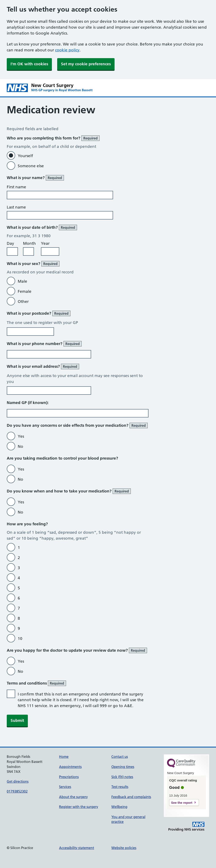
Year (45, 243)
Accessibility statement (77, 848)
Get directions (18, 781)
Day (10, 243)
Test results (120, 787)
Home (64, 757)
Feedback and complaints (131, 797)
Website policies (124, 848)
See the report (182, 803)
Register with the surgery (79, 807)
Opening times (123, 767)
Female (25, 291)
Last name (16, 207)
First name (16, 187)
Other (23, 302)
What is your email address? (43, 366)
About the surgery (73, 797)
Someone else (31, 166)
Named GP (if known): (28, 403)
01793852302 (17, 791)
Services (65, 787)
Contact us (120, 757)
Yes (21, 436)
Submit (17, 720)
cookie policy (67, 50)
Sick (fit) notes (122, 777)
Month (29, 243)
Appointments (70, 767)
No (20, 446)
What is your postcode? (39, 313)
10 (20, 639)
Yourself (25, 156)
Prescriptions (69, 777)
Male (22, 281)
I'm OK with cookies (29, 64)
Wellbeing (119, 807)
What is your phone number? (44, 344)
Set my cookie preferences (86, 64)
